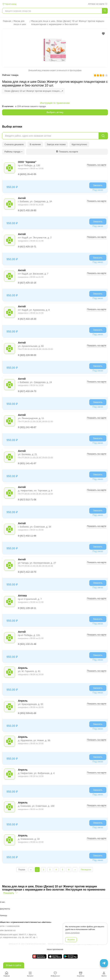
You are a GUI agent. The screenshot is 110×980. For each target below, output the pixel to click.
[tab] (67, 152)
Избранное (55, 974)
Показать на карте (97, 165)
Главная (7, 974)
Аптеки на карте (98, 4)
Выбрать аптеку (55, 112)
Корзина (81, 974)
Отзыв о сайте (14, 965)
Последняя (86, 870)
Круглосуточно (79, 144)
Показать (9, 893)
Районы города (13, 152)
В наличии (35, 144)
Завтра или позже (56, 144)
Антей (22, 198)
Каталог (30, 974)
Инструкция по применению (55, 103)
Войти (104, 974)
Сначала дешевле (14, 144)
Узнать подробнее (72, 933)
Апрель (23, 668)
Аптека (22, 596)
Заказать (98, 185)
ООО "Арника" (27, 162)
